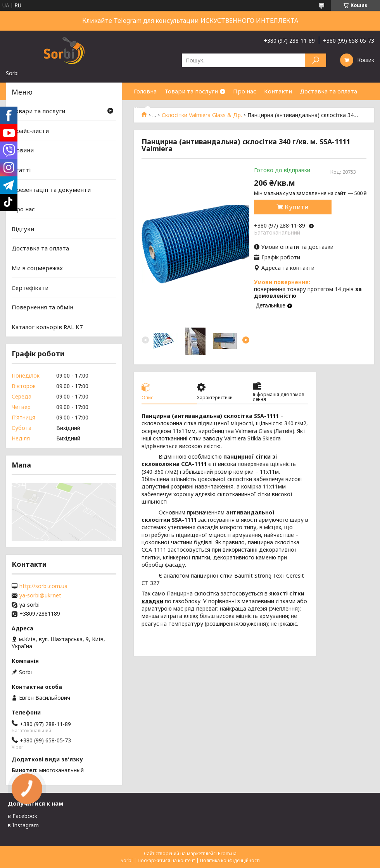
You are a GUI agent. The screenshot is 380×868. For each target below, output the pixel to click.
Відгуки (23, 229)
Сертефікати (30, 288)
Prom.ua (227, 853)
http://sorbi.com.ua (43, 586)
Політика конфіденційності (230, 860)
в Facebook (22, 816)
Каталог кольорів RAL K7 (47, 327)
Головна (145, 91)
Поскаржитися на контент (166, 860)
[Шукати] (315, 60)
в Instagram (23, 825)
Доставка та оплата (328, 91)
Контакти (278, 91)
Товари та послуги (191, 91)
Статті (21, 170)
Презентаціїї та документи (51, 189)
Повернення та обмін (42, 307)
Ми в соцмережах (37, 268)
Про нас (245, 91)
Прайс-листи (30, 131)
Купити (297, 207)
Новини (23, 150)
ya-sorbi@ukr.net (40, 595)
